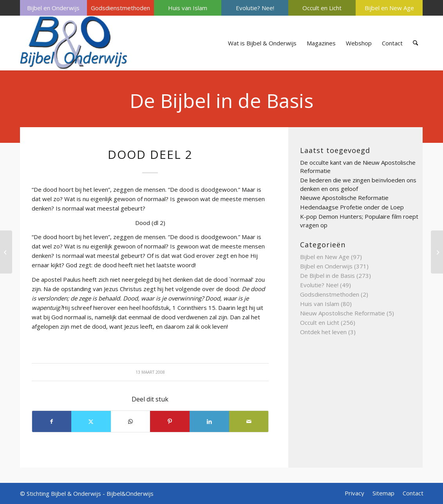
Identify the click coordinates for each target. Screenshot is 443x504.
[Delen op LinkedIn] (209, 421)
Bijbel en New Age (389, 8)
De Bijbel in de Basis (221, 101)
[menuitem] (53, 8)
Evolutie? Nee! (255, 8)
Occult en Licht (322, 8)
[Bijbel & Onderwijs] (74, 43)
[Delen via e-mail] (249, 421)
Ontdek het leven (323, 332)
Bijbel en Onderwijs (53, 8)
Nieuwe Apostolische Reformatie (344, 198)
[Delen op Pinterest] (170, 421)
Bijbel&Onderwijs (130, 493)
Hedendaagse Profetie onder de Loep (352, 207)
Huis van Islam (188, 8)
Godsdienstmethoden (120, 8)
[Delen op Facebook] (52, 421)
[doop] (6, 252)
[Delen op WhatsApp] (131, 421)
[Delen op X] (91, 421)
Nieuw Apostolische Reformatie (343, 313)
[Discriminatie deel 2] (437, 252)
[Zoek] (415, 43)
